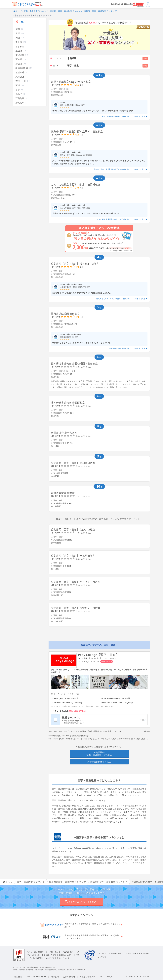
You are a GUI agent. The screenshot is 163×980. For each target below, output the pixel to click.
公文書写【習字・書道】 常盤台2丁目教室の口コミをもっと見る (122, 299)
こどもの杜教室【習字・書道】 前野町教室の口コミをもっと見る (121, 219)
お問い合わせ (69, 977)
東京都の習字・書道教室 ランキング (66, 11)
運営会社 (18, 977)
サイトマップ (106, 977)
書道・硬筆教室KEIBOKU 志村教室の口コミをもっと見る (125, 116)
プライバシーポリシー (36, 977)
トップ (18, 11)
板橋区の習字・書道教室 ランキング (100, 11)
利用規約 (55, 977)
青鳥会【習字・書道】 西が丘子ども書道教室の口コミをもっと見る (121, 169)
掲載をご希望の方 (88, 977)
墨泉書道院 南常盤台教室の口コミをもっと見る (128, 348)
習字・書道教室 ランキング (36, 11)
